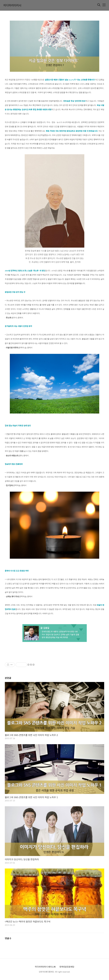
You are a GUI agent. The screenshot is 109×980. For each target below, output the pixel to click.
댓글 (8, 938)
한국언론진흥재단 (67, 967)
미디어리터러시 (12, 5)
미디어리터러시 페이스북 (45, 967)
